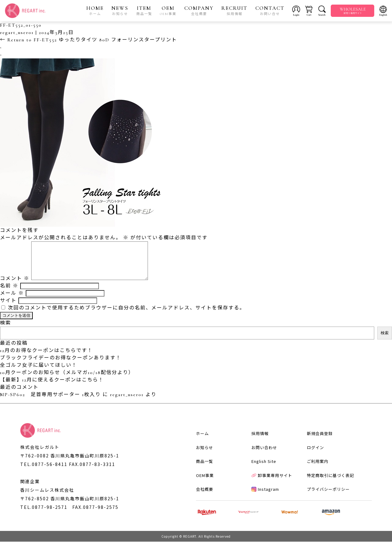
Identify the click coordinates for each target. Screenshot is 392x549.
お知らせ (205, 455)
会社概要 (205, 496)
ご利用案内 (318, 469)
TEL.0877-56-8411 (44, 471)
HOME (95, 10)
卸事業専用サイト (272, 483)
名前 (9, 293)
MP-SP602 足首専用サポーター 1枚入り (50, 402)
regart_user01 (17, 32)
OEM (168, 10)
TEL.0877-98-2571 (44, 514)
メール (12, 301)
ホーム (202, 441)
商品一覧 (205, 469)
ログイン (315, 455)
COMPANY (199, 10)
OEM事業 (205, 483)
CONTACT (270, 10)
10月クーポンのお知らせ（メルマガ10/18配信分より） (67, 380)
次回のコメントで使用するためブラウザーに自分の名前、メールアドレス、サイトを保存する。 (126, 315)
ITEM (144, 10)
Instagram (265, 496)
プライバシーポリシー (328, 496)
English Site (264, 469)
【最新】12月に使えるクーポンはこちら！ (52, 387)
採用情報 (260, 441)
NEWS (120, 10)
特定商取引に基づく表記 (330, 483)
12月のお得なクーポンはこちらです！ (46, 358)
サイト (8, 308)
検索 (6, 330)
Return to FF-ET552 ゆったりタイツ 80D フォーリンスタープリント (89, 40)
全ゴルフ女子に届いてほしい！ (39, 373)
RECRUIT (234, 10)
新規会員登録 (320, 441)
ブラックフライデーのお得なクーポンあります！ (61, 365)
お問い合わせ (264, 455)
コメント (15, 286)
